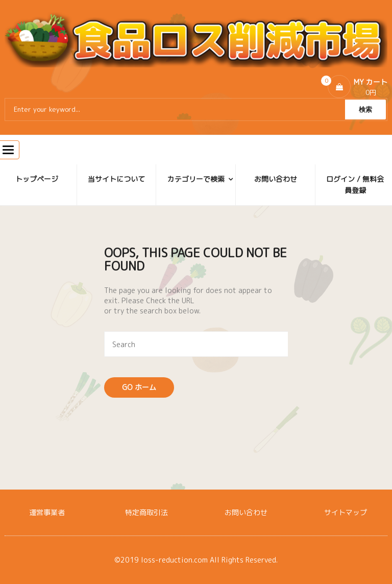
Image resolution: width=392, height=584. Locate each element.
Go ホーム (139, 387)
